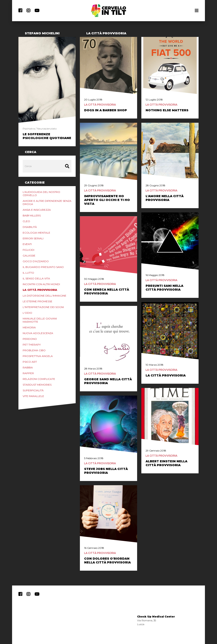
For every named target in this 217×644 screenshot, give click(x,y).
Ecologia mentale (36, 233)
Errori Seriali (33, 238)
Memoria (29, 327)
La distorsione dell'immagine (45, 296)
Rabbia (28, 367)
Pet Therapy (32, 345)
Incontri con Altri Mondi (41, 284)
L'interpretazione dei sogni (43, 307)
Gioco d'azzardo (36, 261)
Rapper (28, 373)
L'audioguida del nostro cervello (41, 194)
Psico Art (30, 362)
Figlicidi (29, 250)
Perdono (30, 339)
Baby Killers (32, 215)
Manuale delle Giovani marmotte (40, 320)
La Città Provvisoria (40, 290)
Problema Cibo (34, 350)
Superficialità (33, 390)
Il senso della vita (36, 278)
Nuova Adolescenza (38, 333)
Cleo (26, 221)
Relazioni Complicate (39, 379)
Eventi (27, 244)
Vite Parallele (33, 396)
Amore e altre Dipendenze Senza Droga (47, 202)
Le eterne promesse (38, 301)
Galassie (29, 256)
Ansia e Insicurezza (37, 210)
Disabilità (30, 227)
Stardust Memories (37, 385)
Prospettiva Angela (38, 356)
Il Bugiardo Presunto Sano (43, 267)
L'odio (27, 313)
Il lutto (28, 273)
